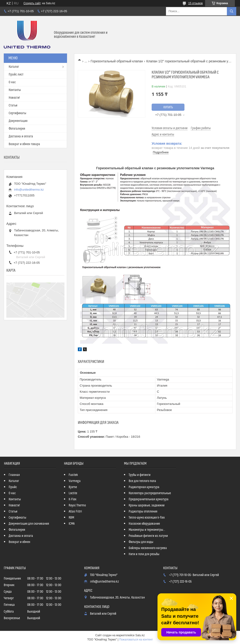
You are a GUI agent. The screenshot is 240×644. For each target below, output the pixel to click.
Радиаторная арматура (144, 487)
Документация (18, 121)
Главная (14, 475)
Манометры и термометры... (147, 530)
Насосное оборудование (144, 524)
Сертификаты (17, 113)
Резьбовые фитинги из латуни (148, 536)
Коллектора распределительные (150, 493)
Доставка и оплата (21, 136)
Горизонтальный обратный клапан (117, 61)
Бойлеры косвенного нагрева (148, 548)
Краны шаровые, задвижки (147, 505)
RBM (71, 518)
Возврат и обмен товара (24, 144)
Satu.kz (140, 635)
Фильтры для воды (141, 542)
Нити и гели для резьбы (144, 554)
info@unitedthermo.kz (29, 190)
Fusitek (73, 475)
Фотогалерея (17, 129)
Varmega (75, 481)
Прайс (13, 487)
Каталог (14, 67)
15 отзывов (195, 3)
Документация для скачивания (29, 524)
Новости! (14, 98)
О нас (12, 82)
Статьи (13, 105)
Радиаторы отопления (143, 512)
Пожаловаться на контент (136, 640)
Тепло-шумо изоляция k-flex (147, 518)
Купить (168, 107)
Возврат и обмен (19, 542)
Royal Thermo (77, 505)
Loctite (73, 493)
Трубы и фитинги (140, 475)
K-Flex (73, 499)
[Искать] (232, 11)
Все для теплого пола (142, 481)
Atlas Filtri (75, 512)
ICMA (72, 524)
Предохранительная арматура (149, 499)
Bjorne (73, 487)
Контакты (15, 90)
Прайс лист (16, 75)
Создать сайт (32, 3)
